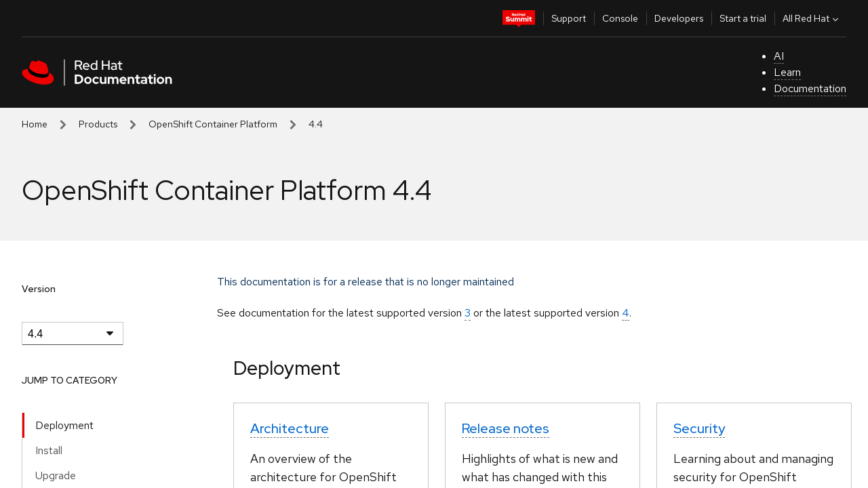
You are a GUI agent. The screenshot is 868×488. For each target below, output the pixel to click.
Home (35, 124)
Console (620, 18)
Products (98, 124)
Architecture (290, 428)
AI (779, 56)
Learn (787, 72)
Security (699, 428)
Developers (679, 18)
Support (569, 18)
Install (49, 450)
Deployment (64, 425)
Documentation (810, 88)
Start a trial (743, 18)
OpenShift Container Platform (213, 124)
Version (39, 289)
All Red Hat (812, 18)
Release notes (506, 428)
